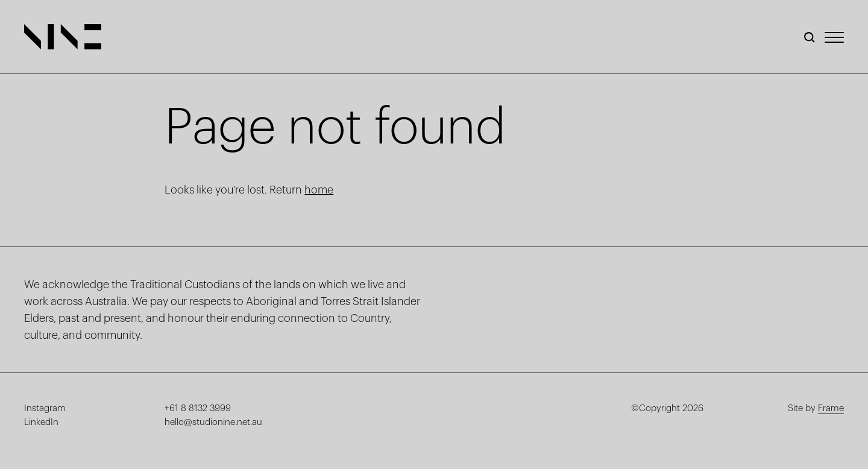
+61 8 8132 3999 (198, 408)
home (319, 190)
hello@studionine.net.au (213, 422)
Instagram (45, 408)
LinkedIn (41, 422)
